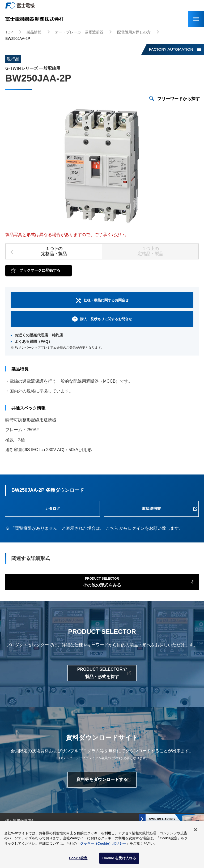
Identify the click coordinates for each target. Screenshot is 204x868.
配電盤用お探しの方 (134, 32)
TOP (9, 32)
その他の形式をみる (102, 581)
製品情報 (34, 32)
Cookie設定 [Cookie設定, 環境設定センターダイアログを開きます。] (78, 859)
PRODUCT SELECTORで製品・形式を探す (102, 673)
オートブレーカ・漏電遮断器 (79, 32)
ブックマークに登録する (40, 270)
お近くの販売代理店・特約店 (39, 335)
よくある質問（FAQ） (33, 341)
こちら (112, 528)
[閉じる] (195, 830)
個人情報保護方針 (20, 820)
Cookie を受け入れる (119, 859)
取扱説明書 (151, 508)
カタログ (53, 508)
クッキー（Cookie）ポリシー (103, 844)
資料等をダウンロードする (102, 779)
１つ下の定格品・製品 (54, 251)
